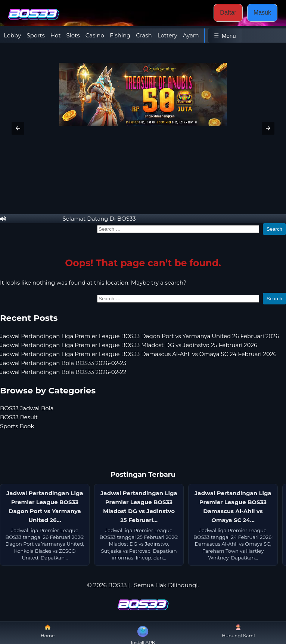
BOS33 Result (19, 417)
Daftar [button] (228, 13)
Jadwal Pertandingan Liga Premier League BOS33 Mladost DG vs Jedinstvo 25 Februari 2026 (129, 345)
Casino (95, 35)
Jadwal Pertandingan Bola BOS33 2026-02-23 (63, 363)
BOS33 (118, 585)
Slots (73, 35)
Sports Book (17, 426)
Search (274, 229)
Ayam (191, 35)
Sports (35, 35)
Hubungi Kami (238, 631)
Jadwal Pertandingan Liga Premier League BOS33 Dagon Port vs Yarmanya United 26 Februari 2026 (139, 336)
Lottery (167, 35)
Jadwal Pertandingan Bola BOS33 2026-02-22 (63, 372)
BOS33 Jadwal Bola (27, 408)
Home (48, 631)
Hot (56, 35)
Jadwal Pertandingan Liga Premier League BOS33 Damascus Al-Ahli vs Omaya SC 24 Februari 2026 (138, 354)
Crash (144, 35)
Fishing (120, 35)
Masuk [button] (262, 13)
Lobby (12, 35)
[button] (18, 128)
